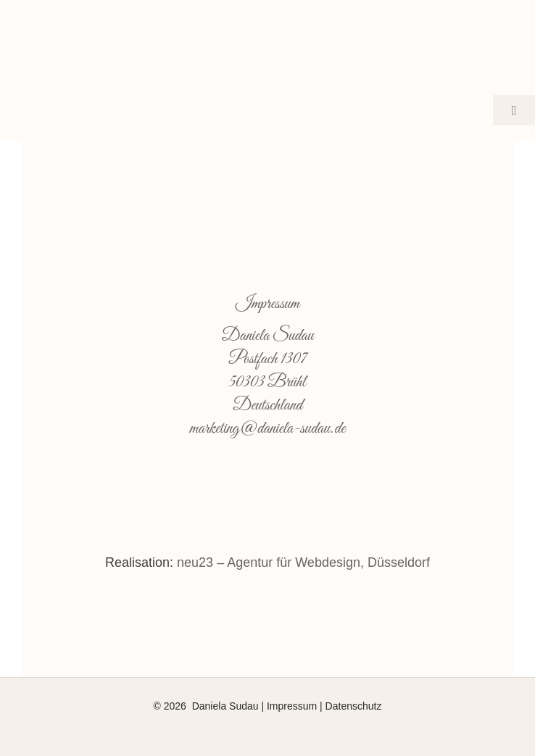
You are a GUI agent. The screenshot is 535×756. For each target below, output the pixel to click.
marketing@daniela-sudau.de (268, 429)
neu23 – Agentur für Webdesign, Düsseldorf (303, 562)
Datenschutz (354, 706)
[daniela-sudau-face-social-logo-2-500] (267, 21)
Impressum (292, 706)
